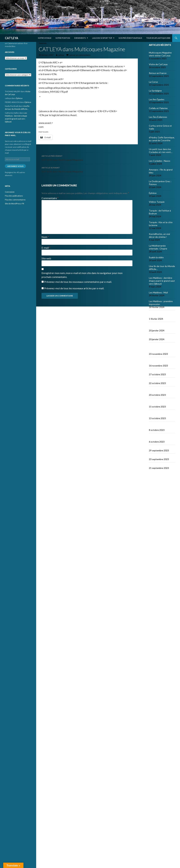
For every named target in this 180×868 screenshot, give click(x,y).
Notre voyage (45, 38)
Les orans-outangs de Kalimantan (160, 361)
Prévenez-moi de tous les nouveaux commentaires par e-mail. (78, 282)
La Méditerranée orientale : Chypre (158, 247)
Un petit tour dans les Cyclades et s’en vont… (161, 151)
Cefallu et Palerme (158, 108)
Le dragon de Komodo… (161, 456)
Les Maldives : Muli (158, 292)
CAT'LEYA (12, 38)
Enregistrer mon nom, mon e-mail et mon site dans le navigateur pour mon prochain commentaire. (82, 275)
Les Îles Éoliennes (158, 117)
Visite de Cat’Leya (158, 64)
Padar (152, 447)
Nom (45, 237)
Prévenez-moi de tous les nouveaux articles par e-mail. (74, 288)
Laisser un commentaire (80, 55)
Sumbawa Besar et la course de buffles (159, 390)
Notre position (63, 38)
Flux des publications (14, 196)
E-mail (46, 248)
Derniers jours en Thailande (158, 326)
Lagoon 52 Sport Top (102, 38)
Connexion (10, 192)
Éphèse (153, 193)
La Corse (153, 82)
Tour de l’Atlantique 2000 (158, 38)
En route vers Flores (159, 465)
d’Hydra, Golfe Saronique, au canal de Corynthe (162, 139)
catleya (61, 55)
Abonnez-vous (15, 166)
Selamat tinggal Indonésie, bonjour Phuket (158, 348)
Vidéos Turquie (157, 202)
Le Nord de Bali (156, 371)
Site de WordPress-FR (14, 204)
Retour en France (158, 73)
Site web (46, 258)
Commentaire (50, 198)
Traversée (43, 43)
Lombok (153, 380)
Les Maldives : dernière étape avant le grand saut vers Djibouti (162, 281)
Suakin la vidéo (156, 257)
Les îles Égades (157, 99)
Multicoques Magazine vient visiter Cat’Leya (160, 54)
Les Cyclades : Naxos (160, 161)
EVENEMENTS (80, 38)
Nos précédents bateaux (130, 38)
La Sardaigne (155, 91)
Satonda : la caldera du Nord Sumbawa (160, 414)
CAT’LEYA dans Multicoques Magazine (87, 158)
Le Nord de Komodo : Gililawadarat (160, 437)
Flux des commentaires (15, 200)
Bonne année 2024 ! (159, 336)
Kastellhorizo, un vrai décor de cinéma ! (159, 235)
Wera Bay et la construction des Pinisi (161, 426)
